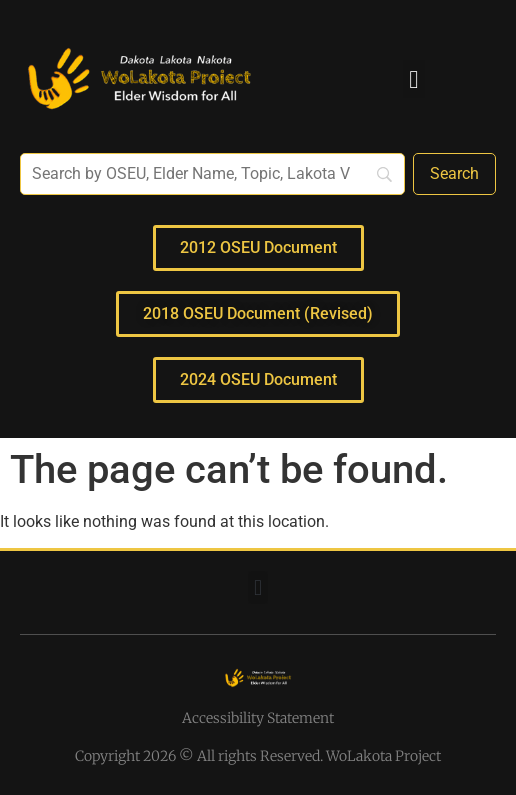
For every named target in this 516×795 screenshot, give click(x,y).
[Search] (454, 174)
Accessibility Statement (258, 718)
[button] (414, 79)
